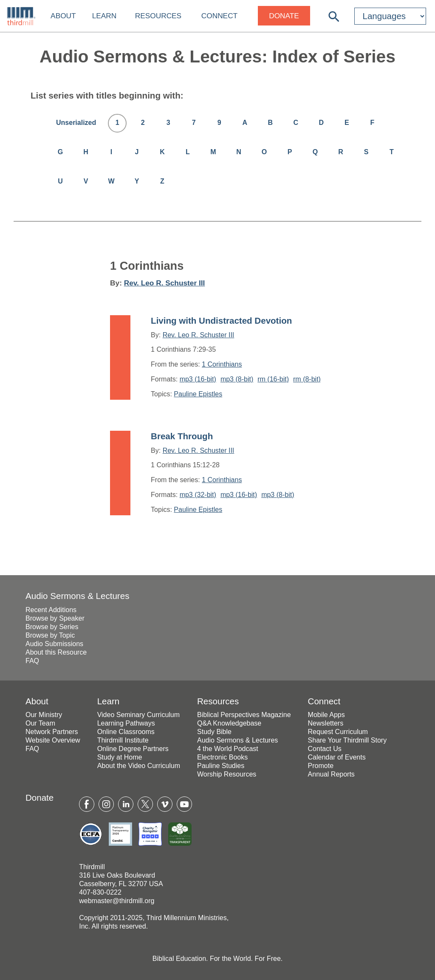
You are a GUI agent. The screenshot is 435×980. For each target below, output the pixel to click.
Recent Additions (51, 610)
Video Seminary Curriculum (138, 715)
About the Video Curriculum (139, 766)
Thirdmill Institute (123, 740)
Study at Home (120, 757)
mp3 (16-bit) (198, 379)
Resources (158, 16)
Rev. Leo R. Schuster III (165, 283)
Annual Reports (331, 774)
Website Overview (53, 740)
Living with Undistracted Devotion (221, 321)
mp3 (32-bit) (198, 495)
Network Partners (52, 732)
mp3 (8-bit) (237, 379)
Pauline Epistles (198, 394)
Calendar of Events (337, 757)
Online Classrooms (126, 732)
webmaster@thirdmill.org (117, 901)
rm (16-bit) (273, 379)
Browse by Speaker (55, 618)
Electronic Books (222, 757)
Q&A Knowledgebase (229, 723)
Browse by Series (52, 627)
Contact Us (325, 749)
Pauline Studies (221, 766)
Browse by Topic (50, 635)
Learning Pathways (126, 723)
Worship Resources (227, 774)
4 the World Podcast (228, 749)
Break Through (182, 436)
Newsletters (326, 723)
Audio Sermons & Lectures (77, 596)
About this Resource (56, 652)
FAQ (32, 661)
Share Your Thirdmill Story (347, 740)
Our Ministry (44, 715)
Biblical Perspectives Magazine (244, 715)
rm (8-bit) (307, 379)
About (63, 16)
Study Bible (214, 732)
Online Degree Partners (133, 749)
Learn (105, 16)
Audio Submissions (54, 644)
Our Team (40, 723)
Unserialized (76, 123)
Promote (321, 766)
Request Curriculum (338, 732)
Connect (219, 16)
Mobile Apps (326, 715)
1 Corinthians (222, 364)
